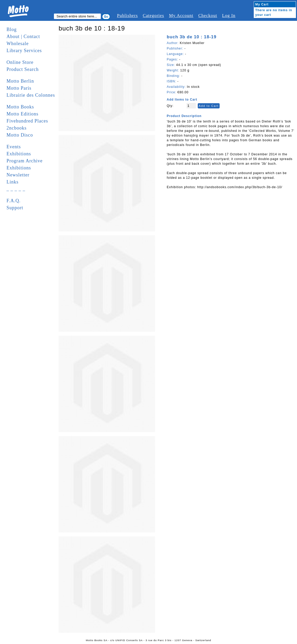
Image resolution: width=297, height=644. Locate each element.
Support (15, 208)
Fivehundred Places (27, 121)
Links (13, 182)
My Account (181, 16)
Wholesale (18, 44)
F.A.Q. (14, 201)
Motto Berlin (20, 81)
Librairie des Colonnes (31, 95)
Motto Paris (19, 88)
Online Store (20, 62)
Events (14, 147)
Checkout (208, 16)
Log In (229, 16)
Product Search (23, 69)
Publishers (127, 16)
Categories (153, 16)
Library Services (24, 51)
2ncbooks (17, 128)
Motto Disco (20, 135)
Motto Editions (23, 114)
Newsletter (18, 175)
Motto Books (20, 107)
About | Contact (23, 36)
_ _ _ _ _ (16, 189)
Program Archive (24, 161)
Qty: (170, 106)
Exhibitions (19, 154)
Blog (12, 29)
